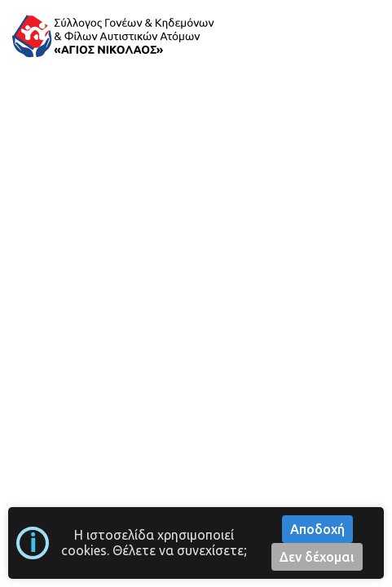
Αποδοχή (317, 529)
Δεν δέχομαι (317, 557)
